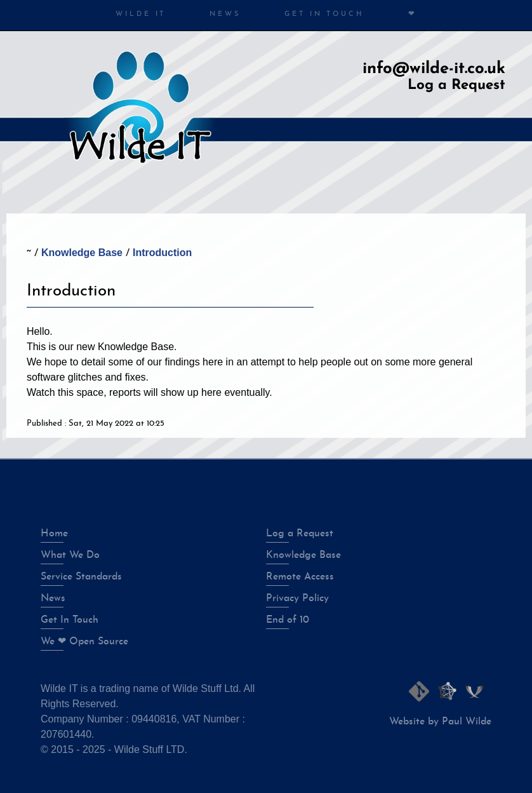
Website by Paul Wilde (440, 722)
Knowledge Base (82, 253)
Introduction (162, 253)
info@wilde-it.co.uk (434, 69)
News (225, 14)
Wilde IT (141, 14)
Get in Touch (324, 14)
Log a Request (456, 85)
